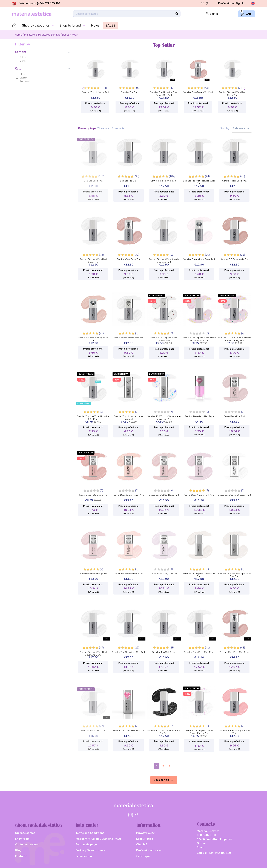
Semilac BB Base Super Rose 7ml (234, 731)
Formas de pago (86, 844)
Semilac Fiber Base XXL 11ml (199, 652)
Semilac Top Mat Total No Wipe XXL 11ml (93, 417)
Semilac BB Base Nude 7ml (234, 259)
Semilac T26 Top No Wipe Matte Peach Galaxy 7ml (199, 338)
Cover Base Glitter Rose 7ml (129, 574)
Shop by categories (38, 25)
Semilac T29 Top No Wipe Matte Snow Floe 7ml (164, 417)
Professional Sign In (231, 3)
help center (87, 825)
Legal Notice (145, 839)
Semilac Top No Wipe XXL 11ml (128, 652)
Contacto (21, 856)
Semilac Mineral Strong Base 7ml (93, 338)
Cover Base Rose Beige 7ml (93, 574)
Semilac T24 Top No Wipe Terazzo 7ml (164, 338)
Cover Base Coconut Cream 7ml (234, 495)
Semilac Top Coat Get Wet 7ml (129, 731)
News (95, 25)
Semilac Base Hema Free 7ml (129, 338)
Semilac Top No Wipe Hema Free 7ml (128, 417)
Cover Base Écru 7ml (234, 417)
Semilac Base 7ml (93, 181)
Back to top (164, 780)
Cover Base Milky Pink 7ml (164, 574)
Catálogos (143, 856)
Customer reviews (27, 844)
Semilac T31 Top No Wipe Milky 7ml (199, 574)
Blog (18, 850)
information (148, 825)
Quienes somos (25, 833)
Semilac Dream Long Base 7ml (199, 259)
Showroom (22, 839)
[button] (245, 89)
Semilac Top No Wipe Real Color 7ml (232, 93)
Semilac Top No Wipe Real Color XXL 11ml (164, 93)
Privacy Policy (145, 833)
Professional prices (149, 850)
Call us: (214, 853)
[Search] (127, 14)
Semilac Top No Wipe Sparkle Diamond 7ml (164, 260)
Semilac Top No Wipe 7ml (95, 93)
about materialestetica (38, 825)
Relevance (242, 129)
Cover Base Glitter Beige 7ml (164, 495)
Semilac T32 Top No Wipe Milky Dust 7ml (234, 574)
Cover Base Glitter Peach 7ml (129, 495)
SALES (110, 25)
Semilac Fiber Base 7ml (234, 181)
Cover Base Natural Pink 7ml (199, 495)
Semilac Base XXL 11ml (93, 731)
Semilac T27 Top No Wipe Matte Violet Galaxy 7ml (234, 338)
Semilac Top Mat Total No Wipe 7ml (199, 181)
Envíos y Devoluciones (90, 850)
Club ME (142, 844)
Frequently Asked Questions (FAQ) (98, 839)
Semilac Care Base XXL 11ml (198, 93)
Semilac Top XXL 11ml (164, 652)
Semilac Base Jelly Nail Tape (199, 417)
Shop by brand (73, 25)
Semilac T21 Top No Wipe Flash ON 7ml (164, 731)
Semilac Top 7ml (130, 93)
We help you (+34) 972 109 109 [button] (36, 3)
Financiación (84, 856)
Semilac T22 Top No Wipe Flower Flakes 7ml (199, 731)
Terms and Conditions (90, 833)
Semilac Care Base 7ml (129, 259)
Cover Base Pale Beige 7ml (93, 495)
